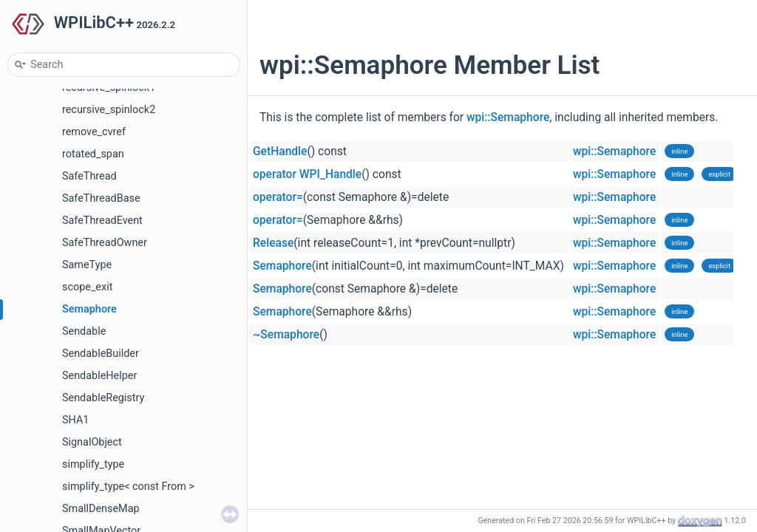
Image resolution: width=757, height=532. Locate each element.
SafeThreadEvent (102, 221)
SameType (87, 265)
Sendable (84, 331)
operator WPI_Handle (307, 174)
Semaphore (89, 309)
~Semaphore (286, 335)
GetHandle (280, 151)
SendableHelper (99, 376)
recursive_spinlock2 (109, 110)
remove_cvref (94, 132)
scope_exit (87, 287)
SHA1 (75, 420)
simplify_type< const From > (128, 487)
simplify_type (93, 464)
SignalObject (92, 442)
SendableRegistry (103, 398)
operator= (278, 197)
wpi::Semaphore (508, 117)
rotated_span (93, 154)
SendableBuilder (101, 354)
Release (273, 243)
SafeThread (89, 176)
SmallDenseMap (101, 509)
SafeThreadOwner (105, 243)
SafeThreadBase (101, 198)
